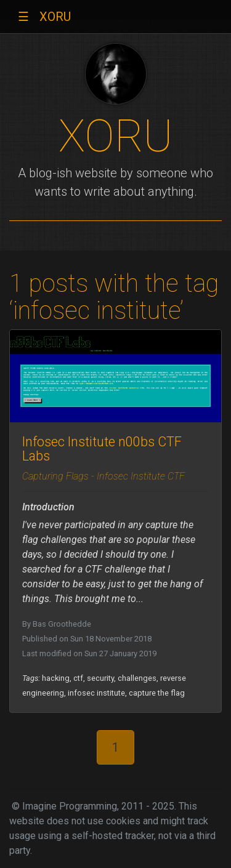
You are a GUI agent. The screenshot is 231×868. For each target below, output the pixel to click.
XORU (55, 17)
